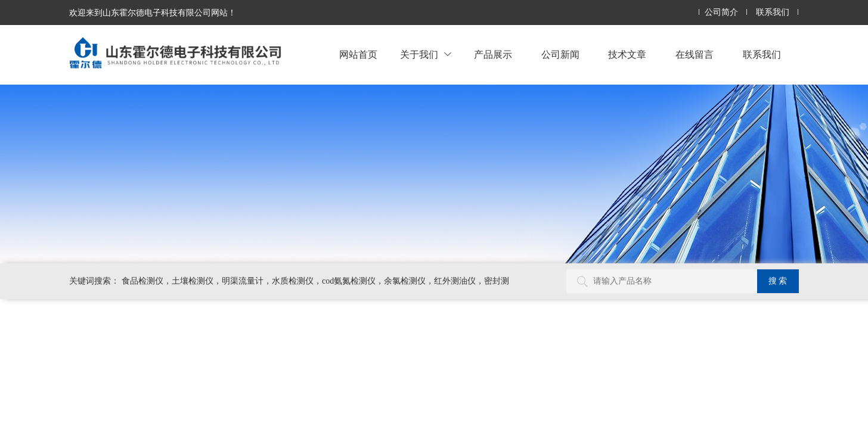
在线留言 (695, 55)
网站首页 (358, 55)
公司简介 (721, 12)
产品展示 (493, 55)
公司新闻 (560, 55)
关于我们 (426, 55)
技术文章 (627, 55)
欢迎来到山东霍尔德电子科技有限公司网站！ (153, 13)
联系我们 (773, 12)
